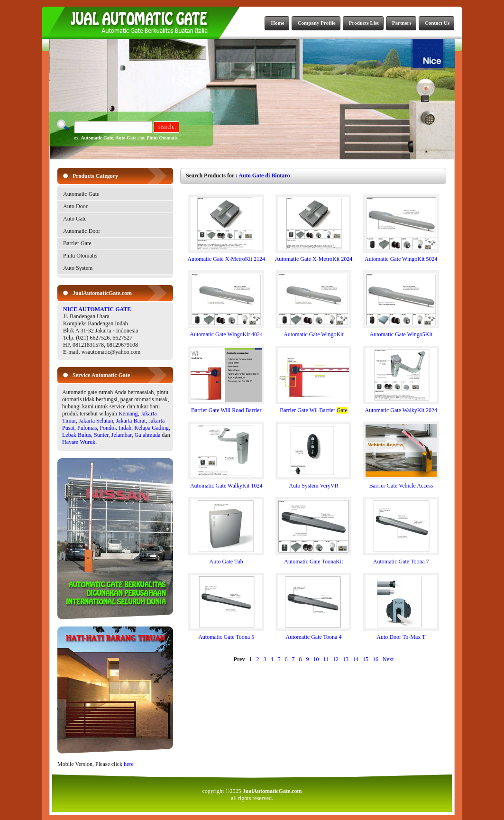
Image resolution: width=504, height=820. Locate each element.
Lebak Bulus (77, 435)
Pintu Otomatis (162, 138)
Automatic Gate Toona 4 (313, 634)
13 (346, 659)
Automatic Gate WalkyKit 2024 (401, 408)
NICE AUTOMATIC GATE (97, 309)
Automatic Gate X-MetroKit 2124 (226, 256)
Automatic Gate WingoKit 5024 (401, 256)
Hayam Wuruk (79, 442)
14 (356, 659)
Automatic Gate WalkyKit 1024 (226, 483)
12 (336, 659)
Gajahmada (148, 435)
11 (326, 659)
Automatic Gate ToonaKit (313, 559)
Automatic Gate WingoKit (313, 332)
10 (316, 659)
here (129, 764)
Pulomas (87, 428)
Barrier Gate (77, 243)
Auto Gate (126, 138)
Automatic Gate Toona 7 (401, 559)
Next (388, 659)
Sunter (101, 435)
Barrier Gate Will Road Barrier (226, 408)
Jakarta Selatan (96, 421)
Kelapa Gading (151, 428)
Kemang (128, 414)
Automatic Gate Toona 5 (226, 634)
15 (366, 659)
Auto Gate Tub (226, 559)
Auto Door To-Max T (401, 634)
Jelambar (122, 435)
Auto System (78, 268)
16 (376, 659)
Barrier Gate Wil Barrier (313, 408)
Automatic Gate (97, 138)
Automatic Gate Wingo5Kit (401, 332)
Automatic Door (82, 231)
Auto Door (75, 206)
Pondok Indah (115, 428)
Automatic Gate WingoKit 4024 (226, 332)
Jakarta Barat (131, 421)
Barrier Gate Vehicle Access (401, 483)
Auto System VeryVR (313, 483)
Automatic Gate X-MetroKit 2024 (314, 256)
